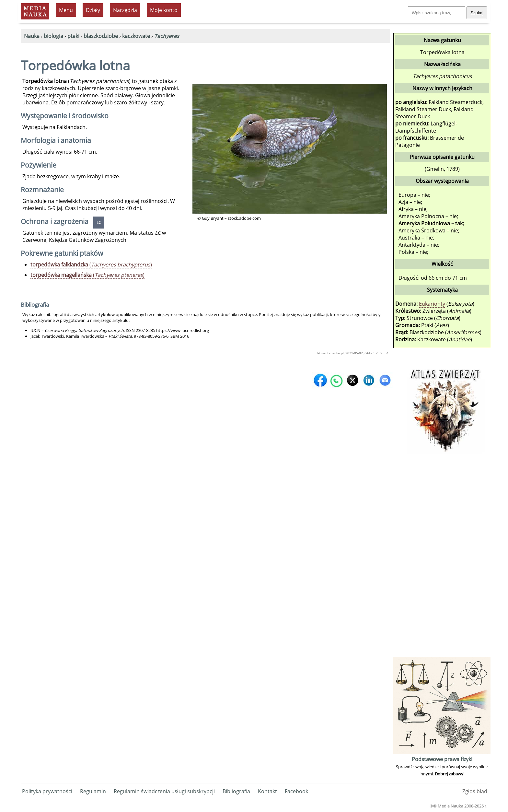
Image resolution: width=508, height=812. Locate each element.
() (91, 265)
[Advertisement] (442, 558)
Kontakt (267, 791)
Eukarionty (432, 304)
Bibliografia (236, 791)
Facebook (296, 791)
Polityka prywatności (47, 791)
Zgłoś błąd (475, 791)
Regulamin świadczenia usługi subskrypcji (164, 791)
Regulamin (93, 791)
